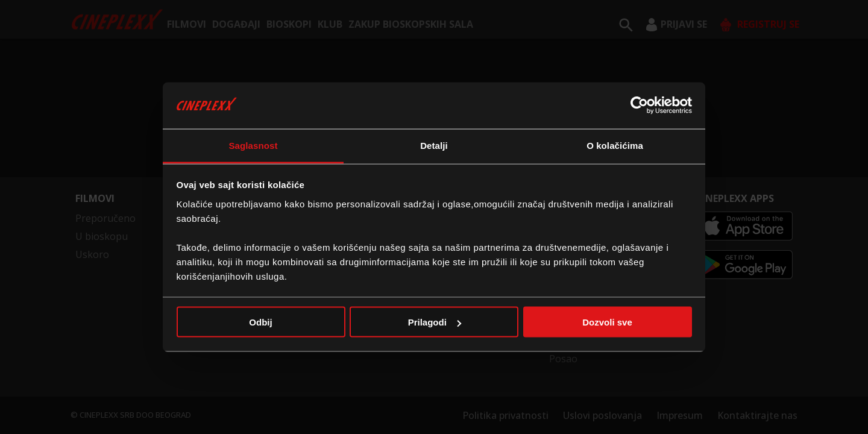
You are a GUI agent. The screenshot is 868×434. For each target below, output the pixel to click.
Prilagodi (435, 322)
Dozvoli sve (607, 322)
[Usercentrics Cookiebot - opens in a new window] (639, 105)
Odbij (260, 322)
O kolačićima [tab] (615, 145)
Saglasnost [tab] (253, 145)
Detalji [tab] (434, 145)
